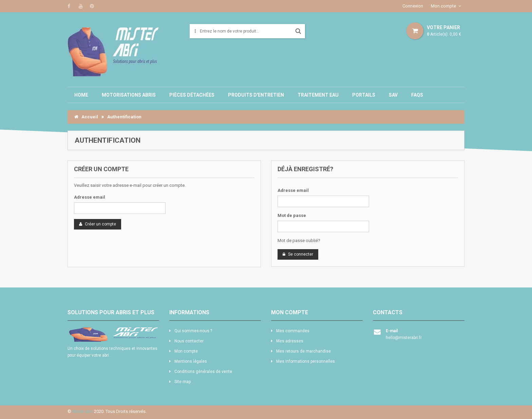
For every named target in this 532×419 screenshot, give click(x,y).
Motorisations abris (129, 95)
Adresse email (90, 197)
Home (81, 95)
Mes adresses (290, 341)
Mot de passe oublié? (299, 241)
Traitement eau (318, 95)
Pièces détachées (192, 95)
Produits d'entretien (256, 95)
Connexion (413, 6)
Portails (364, 95)
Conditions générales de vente (203, 372)
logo (113, 335)
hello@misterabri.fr (404, 338)
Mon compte (443, 6)
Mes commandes (293, 331)
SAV (393, 95)
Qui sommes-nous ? (193, 331)
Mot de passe (292, 215)
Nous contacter (189, 341)
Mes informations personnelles (306, 361)
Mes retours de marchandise (303, 351)
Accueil (86, 117)
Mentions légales (191, 361)
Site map (183, 382)
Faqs (417, 95)
